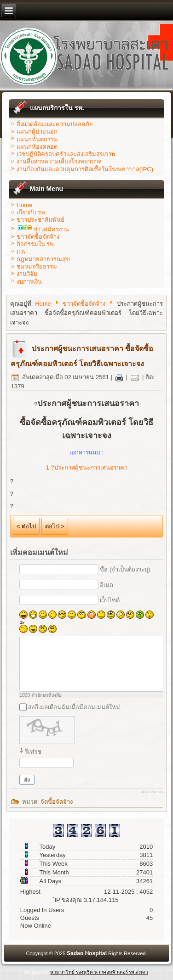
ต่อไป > (55, 526)
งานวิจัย (27, 274)
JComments (152, 792)
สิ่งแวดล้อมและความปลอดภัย (55, 124)
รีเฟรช (33, 752)
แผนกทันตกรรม (37, 139)
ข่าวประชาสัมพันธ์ (40, 220)
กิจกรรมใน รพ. (36, 244)
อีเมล (107, 585)
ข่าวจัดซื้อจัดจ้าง (38, 237)
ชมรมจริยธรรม (37, 266)
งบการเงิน (29, 282)
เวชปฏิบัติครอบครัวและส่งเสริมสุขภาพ (66, 154)
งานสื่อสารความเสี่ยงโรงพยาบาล (59, 161)
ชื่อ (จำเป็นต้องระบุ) (125, 569)
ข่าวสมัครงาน (43, 229)
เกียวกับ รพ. (32, 212)
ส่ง (27, 780)
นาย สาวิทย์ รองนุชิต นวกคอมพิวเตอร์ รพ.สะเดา (99, 972)
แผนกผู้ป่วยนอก (37, 132)
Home (25, 205)
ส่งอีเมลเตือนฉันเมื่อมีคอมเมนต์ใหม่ (74, 707)
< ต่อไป (26, 526)
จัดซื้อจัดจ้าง (57, 802)
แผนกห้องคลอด (37, 147)
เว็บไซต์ (110, 600)
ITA (21, 252)
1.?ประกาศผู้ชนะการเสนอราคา (86, 468)
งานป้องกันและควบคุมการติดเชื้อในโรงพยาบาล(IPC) (85, 169)
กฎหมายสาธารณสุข (43, 259)
